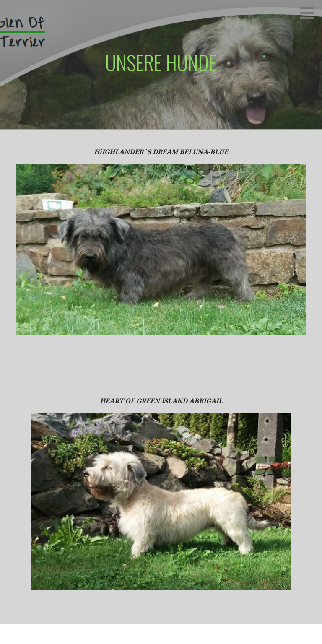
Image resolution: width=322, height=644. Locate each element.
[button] (310, 13)
